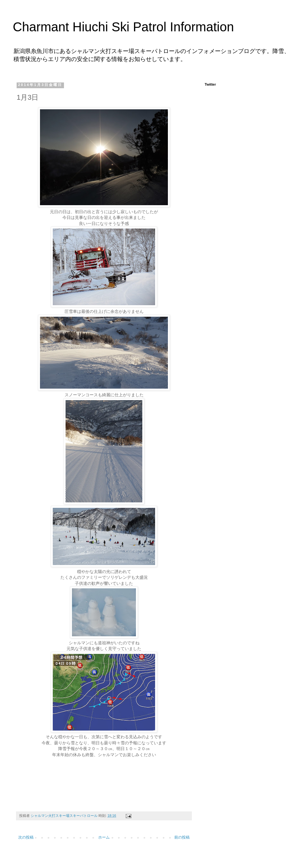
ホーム (104, 837)
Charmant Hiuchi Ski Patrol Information (123, 27)
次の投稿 (26, 837)
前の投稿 (182, 837)
